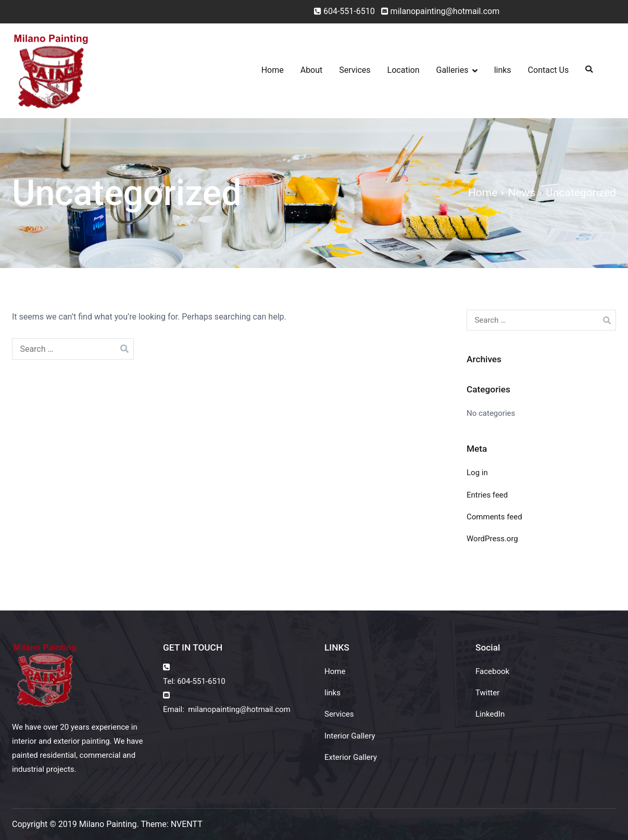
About (312, 70)
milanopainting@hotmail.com (438, 11)
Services (355, 70)
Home (273, 70)
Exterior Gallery (351, 757)
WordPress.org (492, 539)
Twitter (487, 693)
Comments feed (494, 517)
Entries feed (487, 495)
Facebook (492, 671)
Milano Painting (108, 824)
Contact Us (549, 70)
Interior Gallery (350, 736)
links (503, 70)
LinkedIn (490, 714)
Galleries (453, 70)
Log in (477, 473)
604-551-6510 (349, 11)
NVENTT (187, 824)
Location (404, 70)
